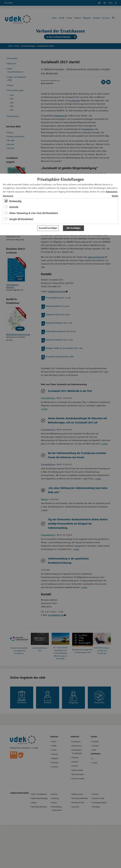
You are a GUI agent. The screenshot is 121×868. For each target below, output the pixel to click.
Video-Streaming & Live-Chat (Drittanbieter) (34, 213)
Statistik (14, 207)
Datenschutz (112, 192)
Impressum (8, 196)
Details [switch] (115, 196)
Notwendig (15, 201)
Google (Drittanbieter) (21, 219)
